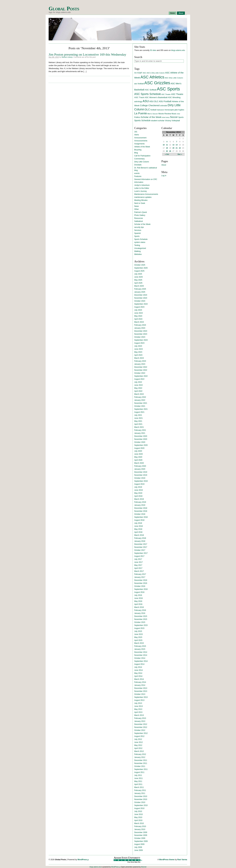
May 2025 (138, 280)
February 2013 (140, 718)
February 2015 (140, 646)
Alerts (137, 135)
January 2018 (140, 541)
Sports (137, 236)
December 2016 (141, 580)
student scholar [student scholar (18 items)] (158, 121)
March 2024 (139, 322)
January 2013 (140, 721)
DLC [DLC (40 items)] (147, 109)
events (137, 173)
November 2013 (141, 691)
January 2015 (140, 649)
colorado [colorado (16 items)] (164, 106)
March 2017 (139, 571)
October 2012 (140, 730)
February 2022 (140, 397)
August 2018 (139, 520)
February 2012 (140, 754)
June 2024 (138, 313)
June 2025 (138, 277)
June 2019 (138, 490)
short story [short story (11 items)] (166, 117)
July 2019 (138, 487)
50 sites (153, 50)
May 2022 (138, 388)
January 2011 (140, 793)
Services (138, 230)
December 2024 (141, 295)
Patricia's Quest (141, 212)
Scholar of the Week (142, 224)
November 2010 (141, 799)
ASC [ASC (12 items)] (144, 73)
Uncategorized (140, 248)
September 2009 (141, 841)
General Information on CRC (146, 179)
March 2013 (139, 715)
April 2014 (138, 676)
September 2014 (141, 661)
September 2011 (141, 769)
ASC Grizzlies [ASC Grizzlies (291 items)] (157, 83)
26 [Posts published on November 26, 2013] (170, 151)
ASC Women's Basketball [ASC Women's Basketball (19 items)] (156, 97)
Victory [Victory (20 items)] (168, 121)
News (137, 206)
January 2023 (140, 364)
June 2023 (138, 349)
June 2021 (138, 418)
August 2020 (139, 448)
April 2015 (138, 640)
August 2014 (139, 664)
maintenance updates (143, 197)
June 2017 (138, 562)
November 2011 (141, 763)
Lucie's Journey (141, 191)
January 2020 (140, 469)
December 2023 (141, 331)
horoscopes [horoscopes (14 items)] (169, 110)
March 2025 (139, 286)
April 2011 (138, 784)
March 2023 (139, 358)
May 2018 (138, 529)
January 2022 (140, 400)
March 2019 (139, 499)
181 (136, 132)
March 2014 (139, 679)
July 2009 (138, 847)
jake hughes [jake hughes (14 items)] (179, 110)
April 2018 (138, 532)
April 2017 (138, 568)
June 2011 (138, 778)
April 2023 (138, 355)
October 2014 (140, 658)
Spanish (137, 233)
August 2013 (139, 700)
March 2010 (139, 823)
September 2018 (141, 517)
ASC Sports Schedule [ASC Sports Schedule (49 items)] (148, 94)
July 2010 (138, 811)
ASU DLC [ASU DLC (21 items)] (154, 101)
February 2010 (140, 826)
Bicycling (138, 150)
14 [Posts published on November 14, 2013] (177, 145)
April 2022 (138, 391)
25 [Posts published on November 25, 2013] (167, 151)
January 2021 (140, 433)
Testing (137, 245)
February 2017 (140, 574)
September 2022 (141, 376)
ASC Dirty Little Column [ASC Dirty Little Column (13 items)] (174, 78)
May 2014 (138, 673)
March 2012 (139, 751)
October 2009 (140, 838)
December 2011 (141, 760)
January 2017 (140, 577)
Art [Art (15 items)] (135, 73)
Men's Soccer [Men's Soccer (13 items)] (153, 114)
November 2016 (141, 583)
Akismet (144, 867)
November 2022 (141, 370)
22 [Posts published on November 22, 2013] (180, 148)
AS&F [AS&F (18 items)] (140, 73)
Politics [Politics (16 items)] (137, 117)
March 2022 (139, 394)
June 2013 (138, 706)
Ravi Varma (182, 860)
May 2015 (138, 637)
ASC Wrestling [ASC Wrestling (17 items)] (174, 97)
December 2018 (141, 508)
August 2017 (139, 556)
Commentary (139, 159)
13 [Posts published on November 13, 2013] (173, 145)
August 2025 (139, 271)
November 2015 (141, 619)
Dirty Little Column (142, 162)
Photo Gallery (140, 215)
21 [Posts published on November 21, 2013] (177, 148)
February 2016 (140, 610)
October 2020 (140, 442)
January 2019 (140, 505)
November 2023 (141, 334)
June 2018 (138, 526)
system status (140, 242)
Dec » (180, 154)
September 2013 (141, 697)
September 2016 (141, 589)
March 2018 (139, 535)
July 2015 (138, 631)
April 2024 (138, 319)
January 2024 (140, 328)
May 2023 (138, 352)
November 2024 (141, 298)
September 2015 (141, 625)
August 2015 (139, 628)
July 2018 (138, 523)
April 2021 (138, 424)
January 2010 (140, 829)
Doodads (138, 165)
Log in (164, 176)
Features (138, 176)
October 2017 (140, 550)
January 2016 (140, 613)
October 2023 (140, 337)
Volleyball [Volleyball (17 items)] (176, 121)
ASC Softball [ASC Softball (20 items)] (151, 90)
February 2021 (140, 430)
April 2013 (138, 712)
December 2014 (141, 652)
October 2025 (140, 265)
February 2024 (140, 325)
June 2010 (138, 814)
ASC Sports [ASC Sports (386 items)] (168, 89)
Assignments (139, 144)
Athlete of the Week (142, 147)
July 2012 (138, 739)
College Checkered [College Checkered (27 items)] (150, 105)
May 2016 (138, 601)
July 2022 (138, 382)
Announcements (141, 141)
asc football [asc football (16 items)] (139, 84)
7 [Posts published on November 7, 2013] (177, 142)
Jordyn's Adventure (142, 185)
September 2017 (141, 553)
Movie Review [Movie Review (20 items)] (165, 114)
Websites (138, 254)
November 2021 (141, 403)
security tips (139, 227)
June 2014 (138, 670)
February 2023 (140, 361)
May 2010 (138, 817)
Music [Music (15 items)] (174, 114)
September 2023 (141, 340)
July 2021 (138, 415)
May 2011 (138, 781)
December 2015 (141, 616)
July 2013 (138, 703)
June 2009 (138, 850)
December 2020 (141, 436)
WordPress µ (83, 860)
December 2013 (141, 688)
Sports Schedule (141, 239)
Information (139, 182)
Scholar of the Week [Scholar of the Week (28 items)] (151, 117)
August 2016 (139, 592)
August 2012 (139, 736)
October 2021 (140, 406)
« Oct (167, 154)
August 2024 (139, 307)
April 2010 (138, 820)
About (181, 13)
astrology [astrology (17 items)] (138, 101)
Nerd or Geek (140, 203)
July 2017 (138, 559)
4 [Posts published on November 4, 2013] (167, 142)
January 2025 (140, 292)
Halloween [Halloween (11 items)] (160, 110)
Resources (139, 218)
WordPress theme (167, 860)
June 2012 (138, 742)
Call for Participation (142, 156)
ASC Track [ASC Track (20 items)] (139, 97)
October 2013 (140, 694)
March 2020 (139, 463)
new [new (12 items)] (178, 114)
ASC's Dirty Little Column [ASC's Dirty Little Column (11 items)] (156, 73)
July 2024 (138, 310)
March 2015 (139, 643)
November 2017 (141, 547)
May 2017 (138, 565)
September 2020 (141, 445)
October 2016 (140, 586)
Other (137, 209)
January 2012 (140, 757)
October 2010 (140, 802)
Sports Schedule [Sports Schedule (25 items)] (142, 120)
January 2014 (140, 685)
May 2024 (138, 316)
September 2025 (141, 268)
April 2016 (138, 604)
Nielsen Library (67, 57)
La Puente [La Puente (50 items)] (141, 113)
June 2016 (138, 598)
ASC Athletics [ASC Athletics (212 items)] (152, 77)
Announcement (140, 138)
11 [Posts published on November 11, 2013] (167, 145)
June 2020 (138, 454)
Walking (137, 251)
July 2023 (138, 346)
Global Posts (64, 9)
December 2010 (141, 796)
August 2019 (139, 484)
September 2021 (141, 409)
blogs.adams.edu (178, 50)
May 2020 (138, 457)
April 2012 (138, 748)
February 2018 (140, 538)
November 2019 (141, 475)
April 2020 (138, 460)
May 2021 (138, 421)
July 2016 (138, 595)
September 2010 (141, 805)
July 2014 (138, 667)
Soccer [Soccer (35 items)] (174, 117)
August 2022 (139, 379)
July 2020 (138, 451)
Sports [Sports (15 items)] (181, 117)
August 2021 (139, 412)
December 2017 (141, 544)
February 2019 (140, 502)
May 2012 (138, 745)
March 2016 (139, 607)
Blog (136, 153)
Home (173, 13)
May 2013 (138, 709)
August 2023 (139, 343)
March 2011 (139, 787)
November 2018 (141, 511)
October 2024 (140, 301)
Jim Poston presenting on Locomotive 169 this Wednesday (87, 54)
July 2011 (138, 775)
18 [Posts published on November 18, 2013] (167, 148)
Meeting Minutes (141, 200)
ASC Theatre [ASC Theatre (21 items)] (177, 94)
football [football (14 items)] (153, 110)
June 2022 (138, 385)
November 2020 (141, 439)
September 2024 (141, 304)
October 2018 (140, 514)
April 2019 (138, 496)
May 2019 (138, 493)
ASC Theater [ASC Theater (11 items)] (166, 94)
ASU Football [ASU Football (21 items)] (165, 101)
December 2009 (141, 832)
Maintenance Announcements (146, 194)
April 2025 (138, 283)
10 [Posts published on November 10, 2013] (164, 145)
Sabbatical (138, 221)
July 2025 (138, 274)
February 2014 (140, 682)
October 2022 (140, 373)
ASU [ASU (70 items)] (146, 101)
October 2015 (140, 622)
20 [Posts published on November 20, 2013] (173, 148)
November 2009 (141, 835)
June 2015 (138, 634)
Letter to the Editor (142, 188)
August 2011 (139, 772)
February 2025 (140, 289)
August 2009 (139, 844)
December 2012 (141, 724)
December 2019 (141, 472)
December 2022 (141, 367)
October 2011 (140, 766)
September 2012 (141, 733)
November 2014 (141, 655)
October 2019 (140, 478)
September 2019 (141, 481)
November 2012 (141, 727)
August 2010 (139, 808)
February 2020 (140, 466)
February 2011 (140, 790)
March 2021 (139, 427)
